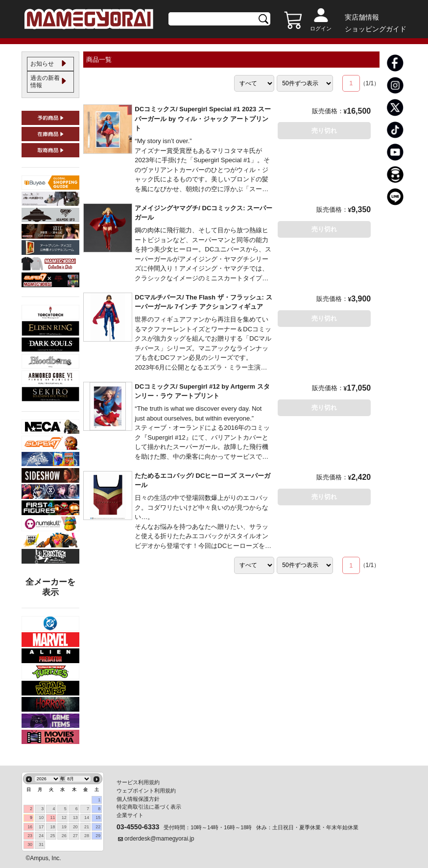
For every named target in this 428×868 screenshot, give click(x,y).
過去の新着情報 (44, 87)
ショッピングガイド (376, 29)
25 (53, 836)
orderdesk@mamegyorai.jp (159, 839)
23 (30, 836)
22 (98, 827)
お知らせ (44, 66)
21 (87, 827)
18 (53, 827)
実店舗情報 (362, 17)
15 (98, 818)
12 (64, 818)
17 (41, 827)
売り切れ (324, 131)
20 (75, 827)
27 (75, 836)
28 (87, 836)
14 (87, 818)
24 (41, 836)
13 (75, 818)
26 (64, 836)
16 (30, 827)
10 (41, 818)
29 (98, 836)
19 (64, 827)
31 (41, 845)
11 (53, 818)
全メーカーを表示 (50, 594)
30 (30, 845)
